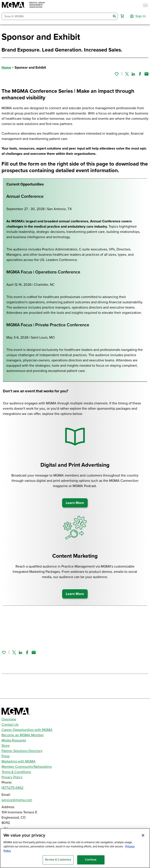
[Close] (143, 835)
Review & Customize (58, 860)
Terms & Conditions (16, 772)
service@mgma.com (17, 800)
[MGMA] (23, 5)
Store (6, 746)
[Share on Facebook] (140, 74)
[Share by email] (147, 74)
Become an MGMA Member (23, 735)
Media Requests (14, 740)
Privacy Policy (12, 777)
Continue (91, 860)
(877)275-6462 (12, 788)
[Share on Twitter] (127, 74)
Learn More (75, 503)
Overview (9, 719)
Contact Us (10, 725)
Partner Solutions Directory (22, 751)
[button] (122, 16)
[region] (75, 848)
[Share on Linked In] (133, 74)
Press (6, 756)
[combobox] (57, 16)
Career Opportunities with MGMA (27, 730)
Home (6, 68)
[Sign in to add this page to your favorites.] (117, 74)
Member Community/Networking (27, 767)
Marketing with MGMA (19, 761)
